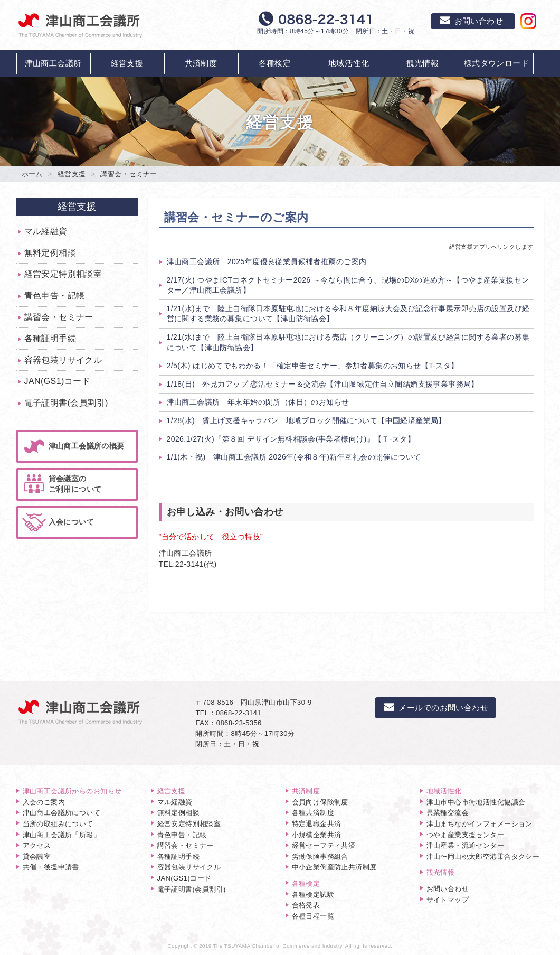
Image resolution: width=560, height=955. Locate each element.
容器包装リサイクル (63, 360)
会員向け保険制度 (320, 802)
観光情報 (423, 63)
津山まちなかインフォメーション (480, 824)
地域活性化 (349, 63)
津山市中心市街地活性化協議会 (476, 802)
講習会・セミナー (59, 317)
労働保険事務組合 (320, 856)
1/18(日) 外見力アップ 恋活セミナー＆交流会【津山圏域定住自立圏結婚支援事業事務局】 (323, 384)
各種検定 (275, 63)
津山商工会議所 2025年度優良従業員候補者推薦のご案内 (267, 261)
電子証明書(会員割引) (66, 403)
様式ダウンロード (496, 63)
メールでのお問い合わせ (435, 708)
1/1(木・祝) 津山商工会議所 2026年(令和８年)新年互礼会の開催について (294, 457)
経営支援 (127, 63)
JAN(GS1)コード (58, 381)
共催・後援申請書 (51, 867)
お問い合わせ (448, 889)
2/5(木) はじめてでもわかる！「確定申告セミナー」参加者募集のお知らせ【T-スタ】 (313, 366)
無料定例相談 (50, 253)
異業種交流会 (448, 813)
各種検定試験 (313, 895)
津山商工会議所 (53, 63)
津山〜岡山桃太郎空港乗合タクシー (483, 856)
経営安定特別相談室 (63, 274)
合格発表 (306, 905)
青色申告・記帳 (55, 296)
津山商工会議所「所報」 (62, 835)
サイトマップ (448, 900)
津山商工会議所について (62, 813)
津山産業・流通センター (466, 845)
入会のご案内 (44, 802)
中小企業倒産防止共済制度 (334, 867)
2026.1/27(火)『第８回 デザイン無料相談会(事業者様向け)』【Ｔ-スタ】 (291, 439)
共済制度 (201, 63)
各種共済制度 (313, 813)
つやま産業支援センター (466, 835)
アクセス (37, 845)
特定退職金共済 (317, 824)
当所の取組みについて (58, 824)
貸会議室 (37, 856)
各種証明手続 (50, 338)
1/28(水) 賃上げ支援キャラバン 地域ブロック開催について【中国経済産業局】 (306, 420)
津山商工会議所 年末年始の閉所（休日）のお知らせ (258, 402)
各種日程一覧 (313, 916)
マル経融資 (46, 231)
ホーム (32, 174)
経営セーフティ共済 (324, 845)
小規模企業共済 (317, 835)
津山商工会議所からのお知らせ (72, 791)
